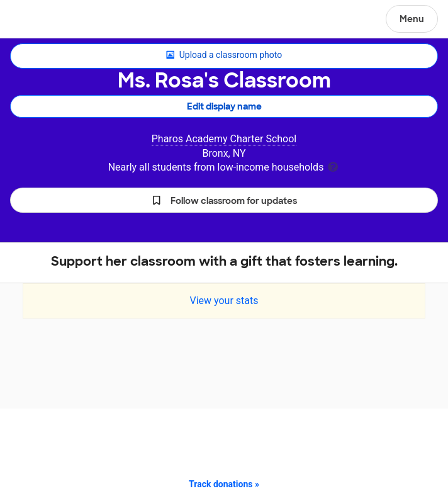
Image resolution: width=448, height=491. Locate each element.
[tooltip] (333, 166)
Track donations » (224, 484)
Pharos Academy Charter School (224, 139)
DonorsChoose (40, 20)
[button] (224, 200)
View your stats (224, 301)
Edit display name (224, 106)
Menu (412, 19)
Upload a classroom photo (224, 55)
